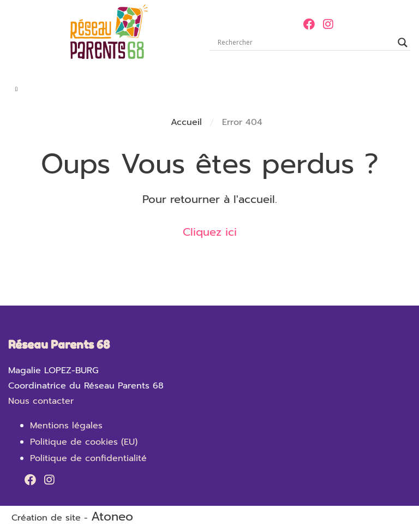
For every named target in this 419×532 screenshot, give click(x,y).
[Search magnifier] (403, 43)
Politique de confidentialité (88, 458)
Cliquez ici (210, 232)
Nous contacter (41, 401)
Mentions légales (66, 426)
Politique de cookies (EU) (84, 442)
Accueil (186, 122)
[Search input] (305, 43)
